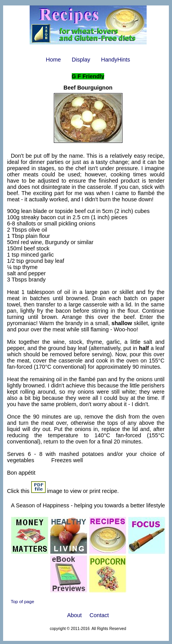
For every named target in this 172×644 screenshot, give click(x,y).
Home (53, 60)
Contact (99, 615)
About (74, 615)
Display (81, 60)
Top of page (22, 602)
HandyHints (115, 60)
